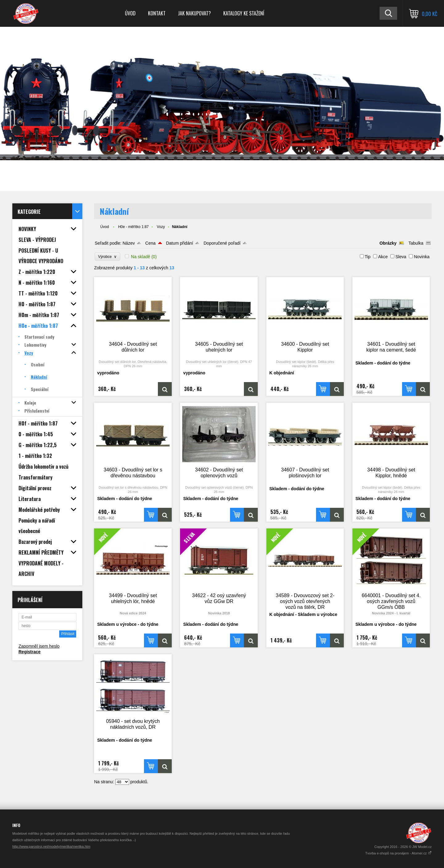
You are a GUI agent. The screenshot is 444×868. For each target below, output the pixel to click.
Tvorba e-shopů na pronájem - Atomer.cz (399, 853)
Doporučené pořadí (222, 243)
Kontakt (157, 13)
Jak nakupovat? (194, 13)
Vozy (161, 227)
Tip (368, 257)
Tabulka (416, 243)
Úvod (130, 13)
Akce (383, 257)
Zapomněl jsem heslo (39, 646)
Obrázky (388, 243)
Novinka (422, 257)
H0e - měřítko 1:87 (133, 227)
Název (129, 243)
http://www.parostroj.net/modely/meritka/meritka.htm (51, 846)
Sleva (401, 257)
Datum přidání (179, 243)
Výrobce (107, 257)
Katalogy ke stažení (244, 13)
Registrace (30, 652)
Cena (150, 243)
